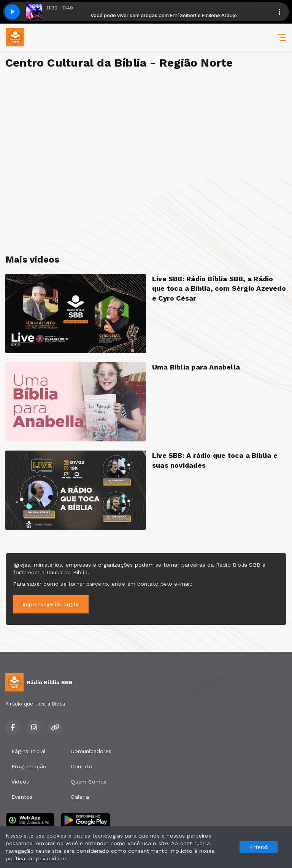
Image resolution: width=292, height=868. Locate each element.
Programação (29, 766)
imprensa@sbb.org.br (51, 604)
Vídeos (20, 782)
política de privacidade (36, 858)
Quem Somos (89, 782)
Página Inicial (29, 751)
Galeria (80, 797)
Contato (81, 766)
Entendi (259, 847)
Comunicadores (91, 751)
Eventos (22, 797)
